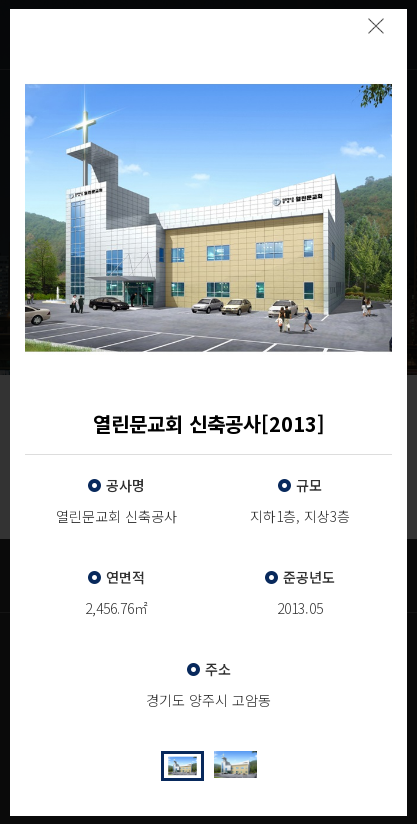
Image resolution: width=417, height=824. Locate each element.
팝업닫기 (375, 26)
